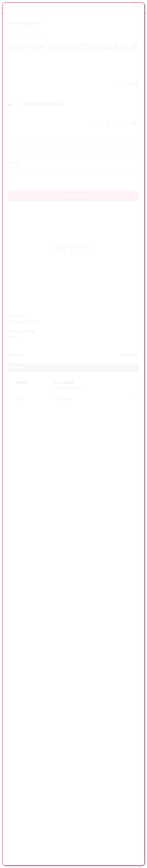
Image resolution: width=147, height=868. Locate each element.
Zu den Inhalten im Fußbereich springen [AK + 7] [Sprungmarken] (0, 0)
